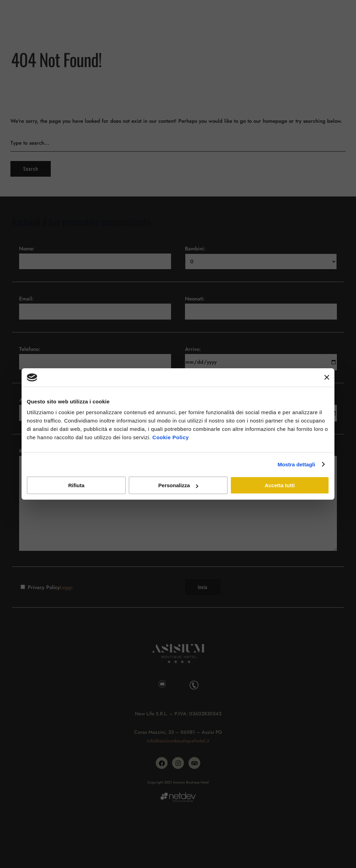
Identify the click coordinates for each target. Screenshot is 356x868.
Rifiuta (76, 485)
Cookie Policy (171, 437)
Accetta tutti (280, 485)
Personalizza (178, 485)
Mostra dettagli (296, 464)
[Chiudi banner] (327, 377)
